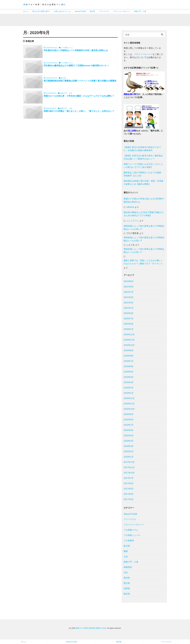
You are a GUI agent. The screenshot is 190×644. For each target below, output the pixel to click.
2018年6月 (129, 431)
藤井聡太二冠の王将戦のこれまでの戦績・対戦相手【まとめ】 (143, 175)
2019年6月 (129, 367)
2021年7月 (129, 293)
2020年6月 (129, 325)
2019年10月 (129, 346)
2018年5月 (129, 436)
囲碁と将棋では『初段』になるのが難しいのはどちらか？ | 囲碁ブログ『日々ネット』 (144, 263)
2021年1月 (129, 309)
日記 (126, 573)
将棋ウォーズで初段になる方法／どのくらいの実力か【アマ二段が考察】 (143, 166)
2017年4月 (129, 495)
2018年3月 (129, 447)
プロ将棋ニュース (132, 536)
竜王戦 (92, 11)
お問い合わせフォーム (62, 11)
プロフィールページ (143, 55)
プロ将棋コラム (131, 531)
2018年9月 (129, 415)
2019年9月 (129, 351)
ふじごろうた (132, 221)
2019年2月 (129, 388)
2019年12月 (129, 335)
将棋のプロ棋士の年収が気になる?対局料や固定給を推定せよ (144, 201)
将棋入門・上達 (140, 11)
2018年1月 (129, 458)
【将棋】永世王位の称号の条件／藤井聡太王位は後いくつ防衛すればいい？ (143, 158)
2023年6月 (129, 282)
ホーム (26, 11)
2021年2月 (129, 303)
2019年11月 (129, 341)
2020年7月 (129, 319)
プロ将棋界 (129, 541)
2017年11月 (129, 468)
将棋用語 (128, 568)
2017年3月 (129, 500)
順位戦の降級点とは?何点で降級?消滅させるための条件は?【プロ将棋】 (143, 215)
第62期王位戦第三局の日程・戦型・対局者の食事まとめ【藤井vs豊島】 (143, 183)
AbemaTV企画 (80, 11)
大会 (126, 557)
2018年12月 (129, 399)
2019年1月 (129, 394)
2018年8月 (129, 420)
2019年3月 (129, 383)
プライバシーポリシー (122, 11)
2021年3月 (129, 298)
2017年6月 (129, 484)
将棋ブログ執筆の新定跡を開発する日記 (91, 629)
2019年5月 (129, 373)
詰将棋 (127, 589)
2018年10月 (129, 410)
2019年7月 (129, 362)
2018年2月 (129, 452)
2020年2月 (129, 330)
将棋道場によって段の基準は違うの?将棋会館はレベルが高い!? (144, 228)
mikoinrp (130, 208)
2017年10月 (129, 474)
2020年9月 (129, 314)
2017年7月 (129, 479)
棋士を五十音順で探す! (41, 11)
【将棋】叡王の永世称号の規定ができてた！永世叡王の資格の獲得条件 (142, 150)
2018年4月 (129, 442)
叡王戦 (127, 547)
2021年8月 (129, 287)
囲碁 (126, 552)
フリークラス (104, 11)
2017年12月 (129, 463)
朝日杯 (127, 579)
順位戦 (127, 595)
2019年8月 (129, 357)
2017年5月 (129, 489)
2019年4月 (129, 378)
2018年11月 (129, 404)
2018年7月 (129, 426)
